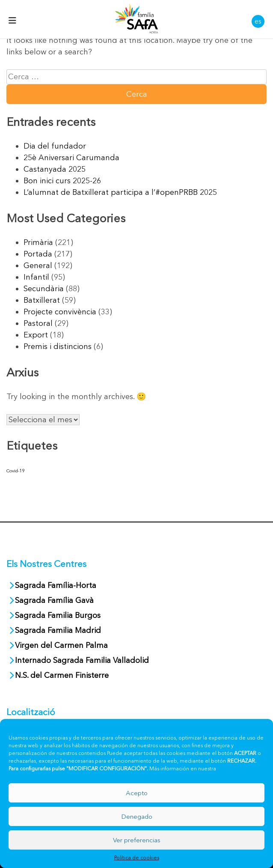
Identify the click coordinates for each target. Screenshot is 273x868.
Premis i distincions (58, 346)
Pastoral (38, 323)
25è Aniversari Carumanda (71, 158)
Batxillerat (42, 300)
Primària (38, 242)
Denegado (137, 816)
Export (36, 335)
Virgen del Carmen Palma (61, 645)
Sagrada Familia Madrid (58, 630)
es (258, 21)
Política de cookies (137, 858)
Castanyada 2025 (55, 169)
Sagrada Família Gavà (55, 600)
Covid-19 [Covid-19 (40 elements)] (15, 471)
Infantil (36, 277)
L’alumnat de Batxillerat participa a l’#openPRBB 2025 (120, 192)
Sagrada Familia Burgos (58, 615)
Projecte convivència (60, 312)
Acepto (137, 793)
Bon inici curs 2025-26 (62, 181)
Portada (38, 254)
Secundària (44, 289)
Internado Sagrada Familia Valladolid (82, 660)
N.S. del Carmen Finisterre (62, 675)
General (38, 265)
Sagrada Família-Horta (56, 585)
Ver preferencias (137, 840)
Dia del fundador (55, 146)
